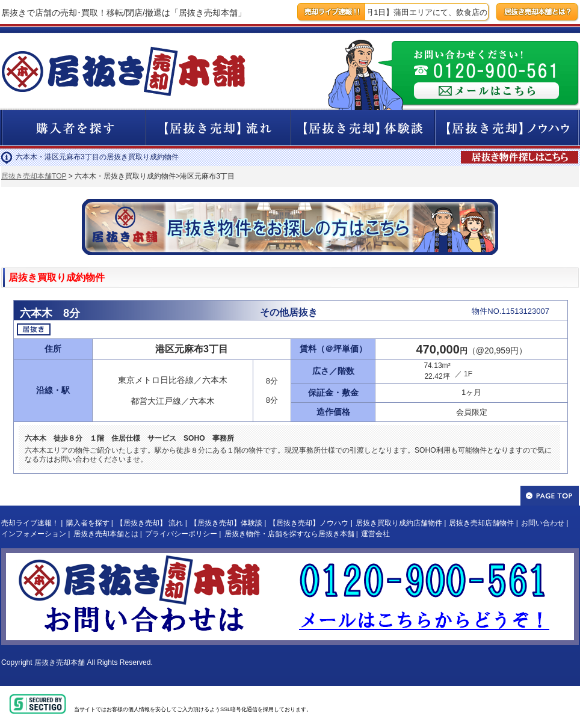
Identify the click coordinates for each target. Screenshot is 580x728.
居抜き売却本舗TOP (34, 176)
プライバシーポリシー (181, 534)
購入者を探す (88, 523)
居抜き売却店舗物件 (481, 523)
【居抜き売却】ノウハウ (309, 523)
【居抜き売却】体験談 (226, 523)
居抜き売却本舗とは (106, 534)
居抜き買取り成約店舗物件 (399, 523)
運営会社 (375, 534)
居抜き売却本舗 (60, 662)
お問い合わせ (543, 523)
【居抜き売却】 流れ (150, 523)
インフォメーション (34, 534)
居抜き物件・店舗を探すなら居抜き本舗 (289, 534)
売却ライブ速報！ (30, 523)
